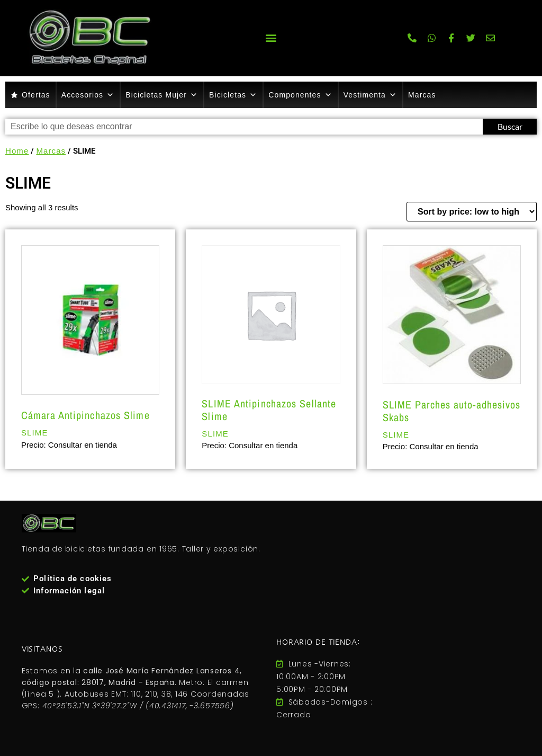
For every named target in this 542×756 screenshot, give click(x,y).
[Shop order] (472, 212)
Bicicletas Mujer (162, 95)
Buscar (510, 126)
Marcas (422, 95)
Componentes (300, 95)
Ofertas (36, 95)
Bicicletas (233, 95)
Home (17, 151)
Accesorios (88, 95)
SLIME (35, 433)
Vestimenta (370, 95)
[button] (271, 38)
